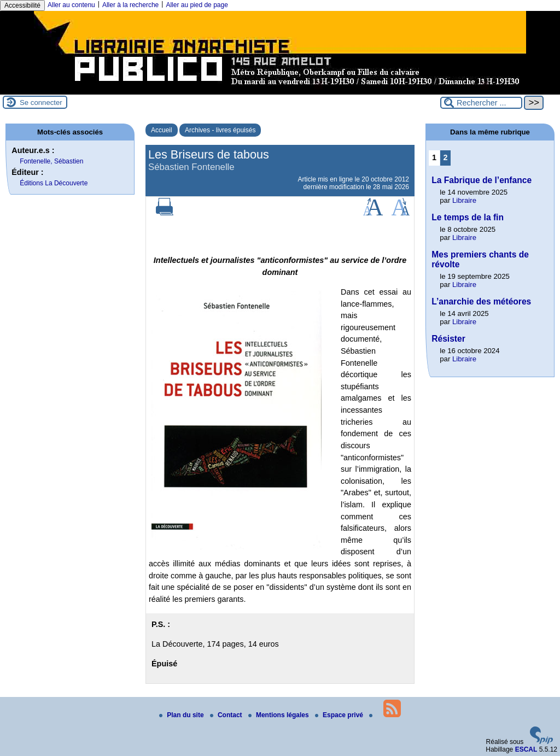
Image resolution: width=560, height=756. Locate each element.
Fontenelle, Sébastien (51, 161)
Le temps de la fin (468, 217)
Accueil (162, 130)
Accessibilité (22, 5)
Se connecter (41, 102)
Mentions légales (279, 715)
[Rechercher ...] (481, 103)
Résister (448, 339)
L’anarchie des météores (481, 301)
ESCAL (526, 749)
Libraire (464, 200)
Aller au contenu (71, 5)
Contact (227, 715)
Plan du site (182, 715)
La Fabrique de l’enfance (482, 180)
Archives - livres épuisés (220, 130)
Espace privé (340, 715)
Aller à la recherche (130, 5)
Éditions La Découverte (54, 183)
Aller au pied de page (197, 5)
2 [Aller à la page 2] (446, 157)
